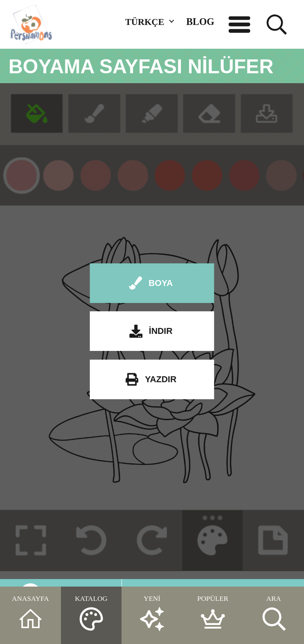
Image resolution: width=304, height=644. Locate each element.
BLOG (200, 22)
